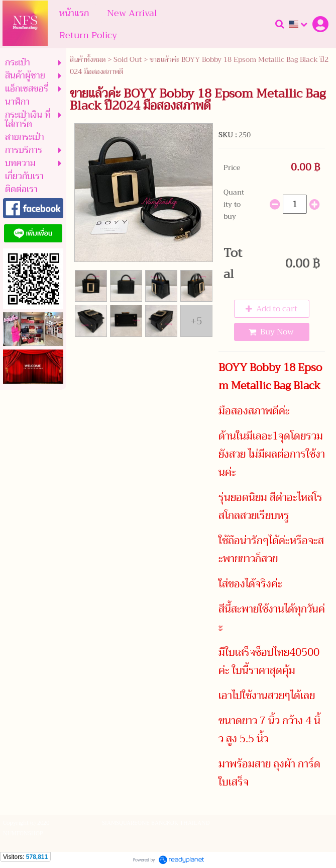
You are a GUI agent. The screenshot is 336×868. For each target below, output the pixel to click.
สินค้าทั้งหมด (88, 59)
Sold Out (128, 59)
